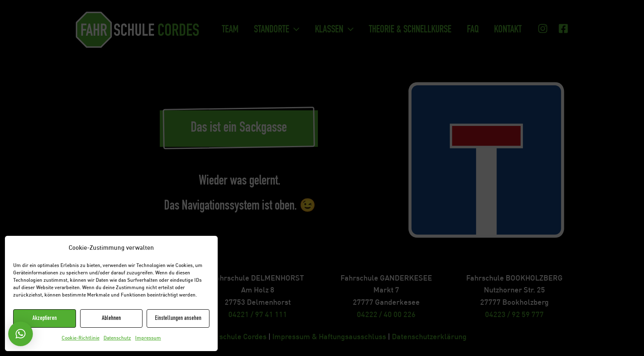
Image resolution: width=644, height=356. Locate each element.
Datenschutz (117, 338)
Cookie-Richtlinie (80, 338)
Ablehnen (111, 318)
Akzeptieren (45, 318)
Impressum (148, 338)
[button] (21, 334)
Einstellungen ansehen (178, 318)
